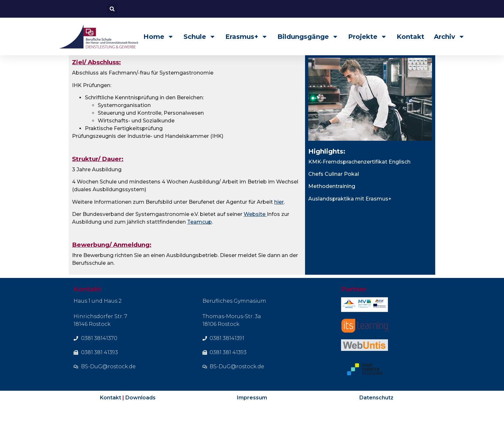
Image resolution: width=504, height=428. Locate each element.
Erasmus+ (247, 37)
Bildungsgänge (308, 37)
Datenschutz (376, 416)
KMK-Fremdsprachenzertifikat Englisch (359, 180)
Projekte (368, 37)
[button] (112, 9)
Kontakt (410, 37)
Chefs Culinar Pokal (334, 192)
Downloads (140, 416)
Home (159, 37)
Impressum (252, 416)
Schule (200, 37)
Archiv (449, 37)
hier (279, 220)
